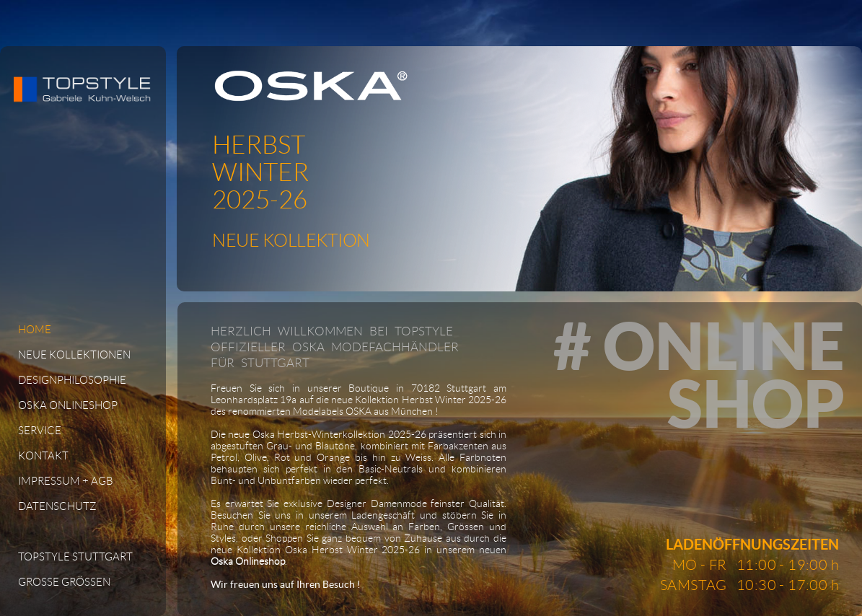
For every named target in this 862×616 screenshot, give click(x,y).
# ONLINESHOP (699, 374)
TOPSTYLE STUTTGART (75, 557)
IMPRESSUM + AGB (66, 481)
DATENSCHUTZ (57, 506)
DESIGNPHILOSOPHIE (72, 380)
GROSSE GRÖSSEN (64, 582)
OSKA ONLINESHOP (68, 405)
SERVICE (40, 431)
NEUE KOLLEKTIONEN (74, 355)
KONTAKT (43, 456)
